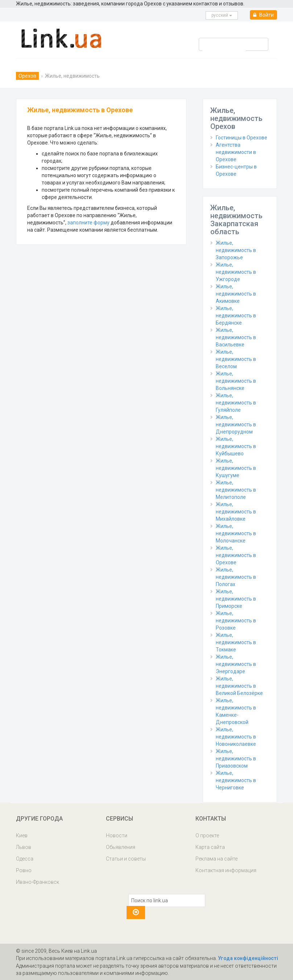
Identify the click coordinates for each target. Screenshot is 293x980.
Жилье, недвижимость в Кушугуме (236, 468)
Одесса (25, 859)
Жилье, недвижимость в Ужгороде (236, 272)
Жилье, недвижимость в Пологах (236, 577)
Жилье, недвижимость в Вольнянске (236, 381)
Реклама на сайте (216, 859)
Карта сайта (210, 847)
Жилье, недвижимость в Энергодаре (236, 664)
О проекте (207, 835)
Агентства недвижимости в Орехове (236, 152)
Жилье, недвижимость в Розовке (236, 621)
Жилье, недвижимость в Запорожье (236, 250)
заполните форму (88, 223)
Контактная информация (226, 870)
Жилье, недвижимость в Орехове (236, 555)
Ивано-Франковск (38, 882)
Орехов (27, 76)
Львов (24, 847)
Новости (117, 835)
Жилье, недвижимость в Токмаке (236, 642)
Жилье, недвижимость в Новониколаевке (236, 737)
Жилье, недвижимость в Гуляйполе (236, 403)
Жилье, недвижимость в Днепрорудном (236, 424)
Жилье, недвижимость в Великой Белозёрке (239, 686)
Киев (22, 835)
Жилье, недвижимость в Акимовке (236, 294)
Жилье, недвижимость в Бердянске (236, 316)
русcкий (222, 15)
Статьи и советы (126, 859)
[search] (224, 49)
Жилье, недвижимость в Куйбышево (236, 446)
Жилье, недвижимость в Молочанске (236, 533)
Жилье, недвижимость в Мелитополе (236, 490)
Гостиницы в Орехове (242, 138)
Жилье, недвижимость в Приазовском (236, 759)
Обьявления (121, 847)
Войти (263, 15)
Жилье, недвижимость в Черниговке (236, 780)
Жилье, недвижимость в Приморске (236, 599)
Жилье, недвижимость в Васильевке (236, 337)
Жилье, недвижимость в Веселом (236, 359)
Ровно (24, 870)
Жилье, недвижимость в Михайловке (236, 512)
